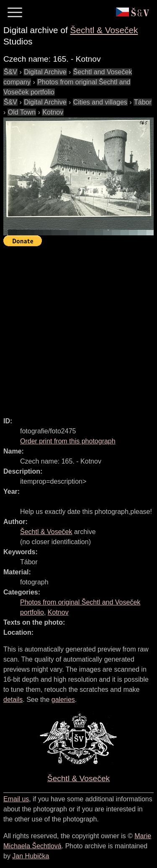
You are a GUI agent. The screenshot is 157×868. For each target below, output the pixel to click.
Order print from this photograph (68, 441)
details (13, 700)
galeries (63, 700)
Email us (16, 799)
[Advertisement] (78, 328)
